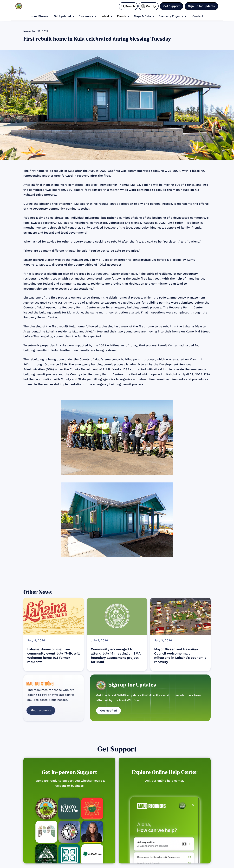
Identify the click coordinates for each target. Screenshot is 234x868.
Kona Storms (39, 16)
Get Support (117, 749)
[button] (64, 16)
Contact (198, 16)
